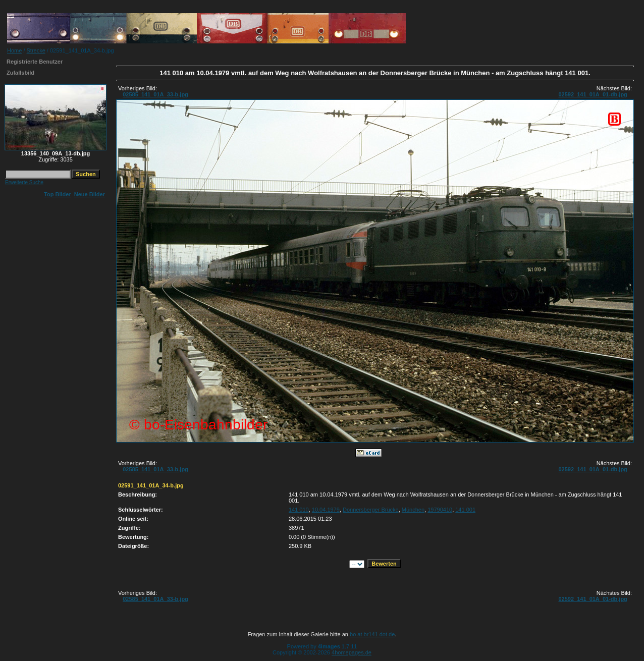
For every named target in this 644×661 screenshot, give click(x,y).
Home (14, 50)
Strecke (36, 50)
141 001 (465, 510)
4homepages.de (352, 652)
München (413, 510)
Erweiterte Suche (24, 182)
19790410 (440, 510)
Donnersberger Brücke (371, 510)
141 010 (299, 510)
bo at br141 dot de (372, 634)
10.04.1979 (326, 510)
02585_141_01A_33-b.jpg (155, 94)
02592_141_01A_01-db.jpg (593, 94)
